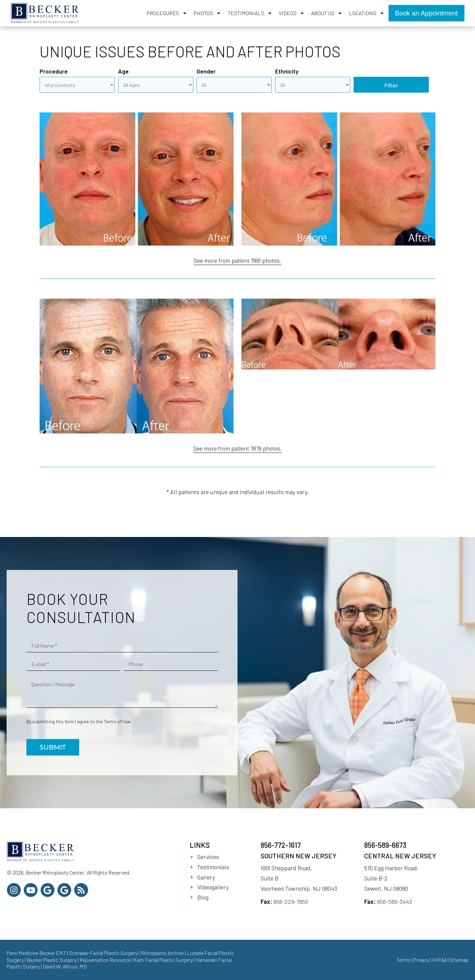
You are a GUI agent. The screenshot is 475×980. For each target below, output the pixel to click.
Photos (207, 13)
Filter (391, 86)
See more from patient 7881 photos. (237, 260)
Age (123, 71)
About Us (327, 13)
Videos (292, 13)
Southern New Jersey (299, 856)
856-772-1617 (281, 845)
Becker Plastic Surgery (52, 960)
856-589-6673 (385, 845)
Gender (206, 71)
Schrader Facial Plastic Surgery (103, 953)
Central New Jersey (400, 856)
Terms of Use (117, 721)
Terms (403, 960)
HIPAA (439, 960)
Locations (367, 13)
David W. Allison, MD (65, 966)
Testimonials (250, 13)
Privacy (421, 960)
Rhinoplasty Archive (162, 953)
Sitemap (459, 960)
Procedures (167, 13)
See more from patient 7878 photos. (238, 448)
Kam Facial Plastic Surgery (163, 960)
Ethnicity (287, 71)
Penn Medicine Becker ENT (36, 953)
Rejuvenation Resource (106, 960)
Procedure (54, 71)
